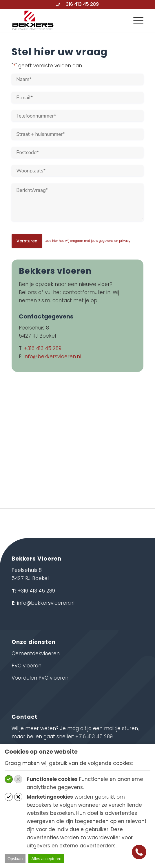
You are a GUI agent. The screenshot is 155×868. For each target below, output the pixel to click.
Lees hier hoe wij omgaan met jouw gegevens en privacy (87, 241)
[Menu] (135, 20)
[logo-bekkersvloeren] (64, 20)
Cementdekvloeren (36, 653)
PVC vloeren (27, 666)
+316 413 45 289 (43, 348)
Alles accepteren (46, 859)
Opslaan (15, 859)
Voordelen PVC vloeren (40, 678)
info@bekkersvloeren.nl (52, 356)
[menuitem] (135, 20)
